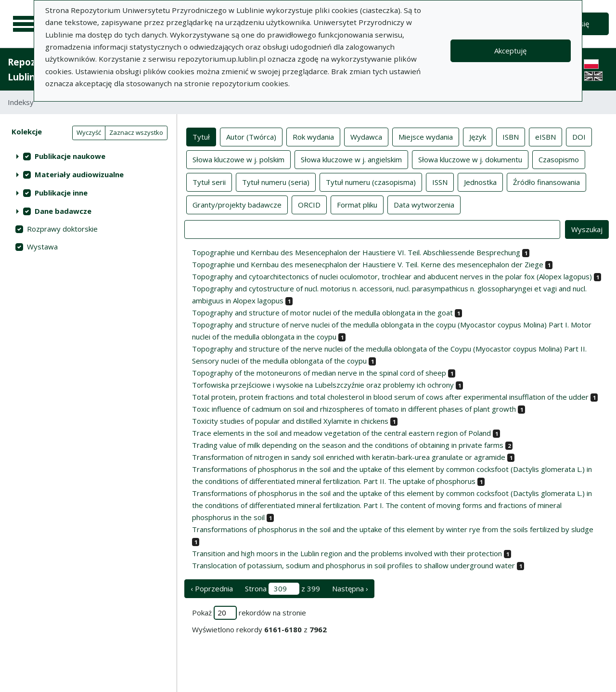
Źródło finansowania (546, 182)
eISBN (545, 136)
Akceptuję (510, 51)
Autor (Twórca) (251, 136)
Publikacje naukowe (70, 156)
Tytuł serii (209, 182)
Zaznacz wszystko (136, 132)
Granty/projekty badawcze (237, 204)
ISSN (440, 182)
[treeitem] (88, 156)
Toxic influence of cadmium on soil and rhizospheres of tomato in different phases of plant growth (354, 409)
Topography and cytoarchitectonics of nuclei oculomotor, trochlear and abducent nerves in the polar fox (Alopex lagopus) (392, 276)
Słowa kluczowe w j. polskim (238, 159)
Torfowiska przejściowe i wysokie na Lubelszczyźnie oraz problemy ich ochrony (323, 385)
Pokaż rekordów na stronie (249, 613)
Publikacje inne (61, 193)
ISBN (511, 136)
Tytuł (201, 136)
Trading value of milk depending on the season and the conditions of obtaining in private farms (348, 445)
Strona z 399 (282, 589)
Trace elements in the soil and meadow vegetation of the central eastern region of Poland (341, 433)
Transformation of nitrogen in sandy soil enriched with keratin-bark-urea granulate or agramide (349, 457)
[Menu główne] (25, 24)
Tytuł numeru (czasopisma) (371, 182)
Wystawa (42, 247)
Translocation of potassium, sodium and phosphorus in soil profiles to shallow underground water (353, 565)
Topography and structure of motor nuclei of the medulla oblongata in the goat (322, 313)
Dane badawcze (63, 211)
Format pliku (357, 204)
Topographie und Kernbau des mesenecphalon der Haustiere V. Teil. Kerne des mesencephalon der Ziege (368, 264)
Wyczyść (89, 132)
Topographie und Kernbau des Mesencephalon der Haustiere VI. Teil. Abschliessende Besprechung (356, 252)
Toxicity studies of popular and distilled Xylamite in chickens (290, 421)
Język (478, 136)
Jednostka (480, 182)
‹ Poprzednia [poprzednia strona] (212, 588)
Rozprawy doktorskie (62, 229)
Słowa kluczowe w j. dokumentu (470, 159)
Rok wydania (313, 136)
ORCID (309, 204)
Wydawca (366, 136)
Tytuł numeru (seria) (276, 182)
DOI (579, 136)
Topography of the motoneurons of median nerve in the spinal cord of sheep (319, 373)
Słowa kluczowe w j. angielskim (351, 159)
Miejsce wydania (426, 136)
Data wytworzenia (424, 204)
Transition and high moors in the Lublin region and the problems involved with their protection (347, 553)
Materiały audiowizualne (79, 174)
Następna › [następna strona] (350, 588)
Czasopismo (559, 159)
